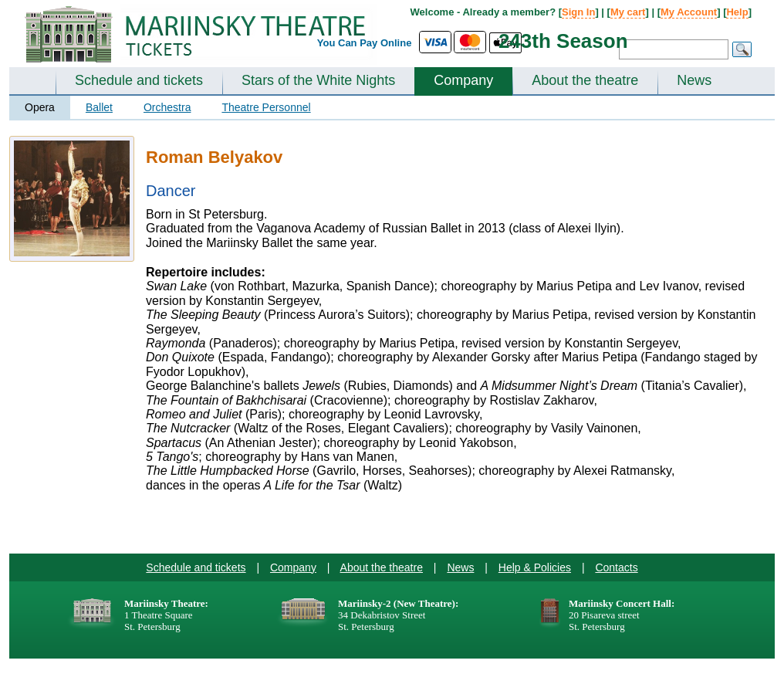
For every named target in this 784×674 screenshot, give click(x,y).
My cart (628, 12)
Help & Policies (535, 567)
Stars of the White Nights (318, 80)
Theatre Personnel (266, 107)
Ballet (99, 107)
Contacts (616, 567)
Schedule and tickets (139, 80)
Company (463, 80)
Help (737, 12)
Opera (40, 107)
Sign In (578, 12)
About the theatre (585, 80)
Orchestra (167, 107)
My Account (689, 12)
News (694, 80)
